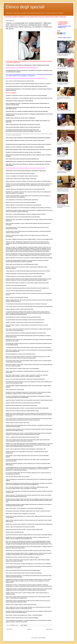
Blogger (44, 638)
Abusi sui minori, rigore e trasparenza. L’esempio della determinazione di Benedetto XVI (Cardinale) (28, 138)
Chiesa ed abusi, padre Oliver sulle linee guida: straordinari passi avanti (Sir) (23, 125)
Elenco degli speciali (25, 7)
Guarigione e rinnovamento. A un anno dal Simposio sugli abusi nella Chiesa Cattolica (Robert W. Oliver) (29, 98)
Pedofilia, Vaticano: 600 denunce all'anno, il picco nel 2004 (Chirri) (20, 118)
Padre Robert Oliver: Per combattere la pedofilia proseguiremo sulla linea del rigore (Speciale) (27, 111)
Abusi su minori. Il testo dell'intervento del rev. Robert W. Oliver (20, 81)
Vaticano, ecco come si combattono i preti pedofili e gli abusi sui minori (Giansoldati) (25, 147)
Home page (29, 629)
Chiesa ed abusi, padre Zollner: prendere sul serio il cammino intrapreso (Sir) (23, 127)
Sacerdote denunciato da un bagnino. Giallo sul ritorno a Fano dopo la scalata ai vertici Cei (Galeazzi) (28, 144)
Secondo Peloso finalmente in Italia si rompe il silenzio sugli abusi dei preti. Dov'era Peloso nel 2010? (28, 150)
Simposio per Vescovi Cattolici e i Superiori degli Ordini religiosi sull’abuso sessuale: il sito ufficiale (28, 84)
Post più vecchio (49, 629)
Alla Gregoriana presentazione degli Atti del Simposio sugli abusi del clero (22, 130)
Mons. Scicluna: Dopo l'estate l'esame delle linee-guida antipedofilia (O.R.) (22, 159)
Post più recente (9, 629)
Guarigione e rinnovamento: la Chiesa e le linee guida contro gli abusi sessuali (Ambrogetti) (26, 96)
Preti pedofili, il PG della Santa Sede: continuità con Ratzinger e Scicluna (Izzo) (23, 131)
